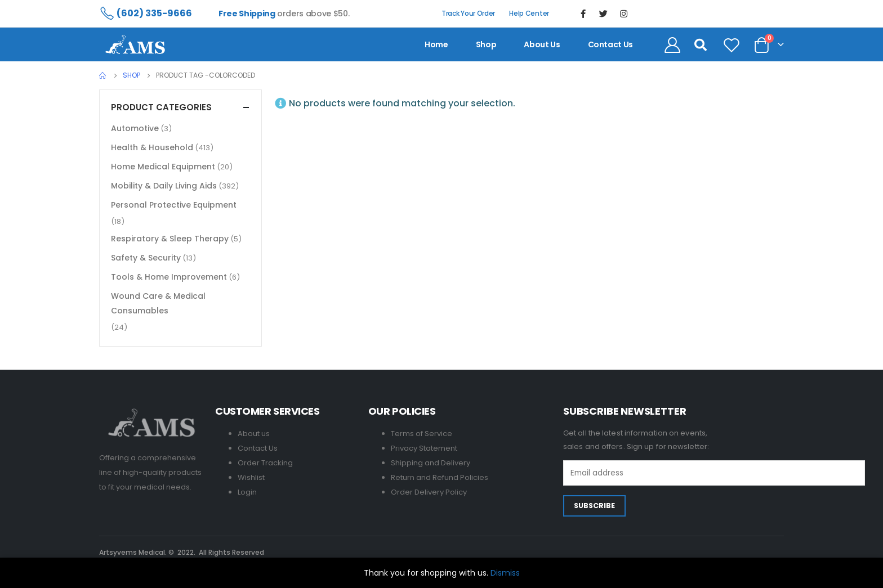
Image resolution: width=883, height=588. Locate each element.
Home (436, 44)
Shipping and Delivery (431, 463)
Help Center (529, 13)
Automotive (135, 128)
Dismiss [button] (505, 573)
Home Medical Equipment (163, 167)
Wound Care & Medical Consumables (158, 303)
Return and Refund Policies (440, 477)
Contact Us (258, 448)
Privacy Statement (424, 448)
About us (542, 44)
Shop (486, 44)
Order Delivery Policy (429, 492)
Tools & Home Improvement (169, 277)
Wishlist (251, 477)
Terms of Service (422, 434)
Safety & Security (146, 258)
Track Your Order (468, 13)
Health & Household (152, 147)
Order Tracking (265, 463)
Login (247, 492)
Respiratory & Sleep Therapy (170, 239)
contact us (611, 44)
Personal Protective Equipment (174, 205)
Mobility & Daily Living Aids (164, 186)
